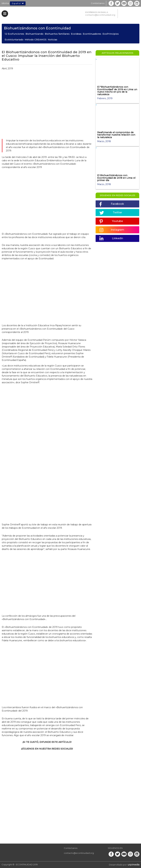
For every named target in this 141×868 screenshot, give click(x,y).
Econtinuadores (92, 34)
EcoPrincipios (111, 34)
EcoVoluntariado (14, 40)
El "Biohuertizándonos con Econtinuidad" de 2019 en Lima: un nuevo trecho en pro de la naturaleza (117, 91)
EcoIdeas (76, 34)
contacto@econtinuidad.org (100, 15)
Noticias (53, 40)
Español (18, 3)
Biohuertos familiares (57, 34)
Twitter (111, 213)
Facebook (112, 204)
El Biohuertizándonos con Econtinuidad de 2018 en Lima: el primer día (116, 178)
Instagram (112, 230)
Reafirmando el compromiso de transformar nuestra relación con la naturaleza (116, 135)
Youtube (111, 221)
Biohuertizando (34, 34)
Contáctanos (98, 3)
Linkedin (111, 239)
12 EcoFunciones (14, 34)
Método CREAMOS (36, 40)
